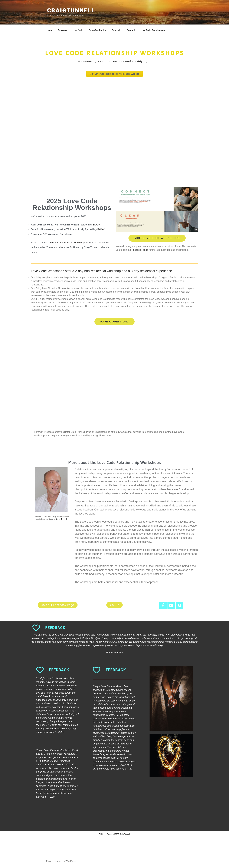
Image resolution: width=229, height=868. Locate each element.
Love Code (78, 30)
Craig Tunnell (61, 519)
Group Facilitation (97, 30)
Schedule (117, 30)
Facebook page (140, 250)
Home (50, 30)
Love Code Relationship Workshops (67, 243)
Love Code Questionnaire (153, 30)
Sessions (62, 30)
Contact (131, 30)
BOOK (97, 225)
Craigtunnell (71, 10)
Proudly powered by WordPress (61, 861)
